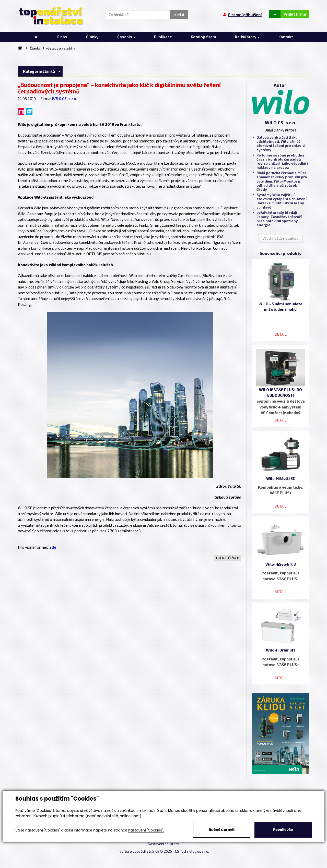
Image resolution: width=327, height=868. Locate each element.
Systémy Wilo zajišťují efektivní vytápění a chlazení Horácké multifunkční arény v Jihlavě (280, 201)
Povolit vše (283, 830)
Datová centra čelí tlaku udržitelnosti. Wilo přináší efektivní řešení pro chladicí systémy (279, 144)
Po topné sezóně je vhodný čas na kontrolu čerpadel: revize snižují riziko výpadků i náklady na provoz (280, 161)
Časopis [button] (126, 37)
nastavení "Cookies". (146, 830)
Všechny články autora (281, 238)
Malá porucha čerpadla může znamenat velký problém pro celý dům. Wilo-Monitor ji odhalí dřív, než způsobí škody (280, 181)
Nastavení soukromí (163, 844)
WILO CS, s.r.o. (65, 99)
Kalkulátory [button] (247, 37)
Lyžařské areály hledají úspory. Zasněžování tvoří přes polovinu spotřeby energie (277, 219)
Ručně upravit (222, 830)
